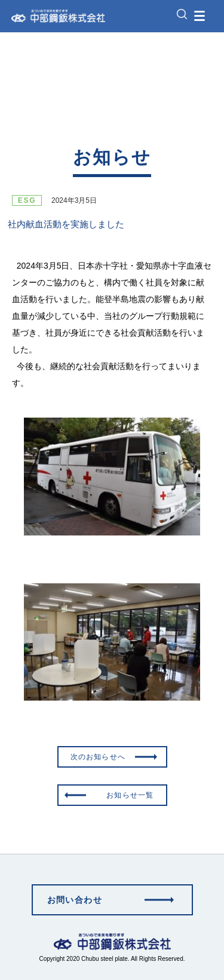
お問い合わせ (75, 900)
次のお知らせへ (98, 757)
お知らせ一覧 (130, 795)
